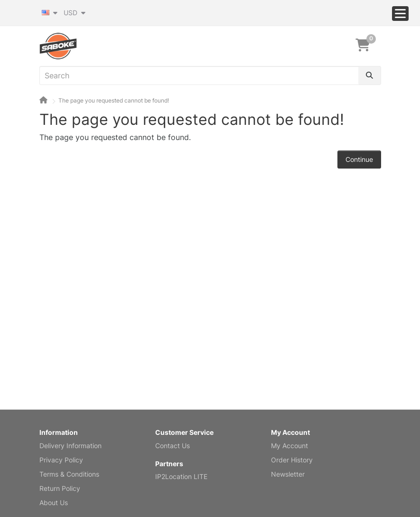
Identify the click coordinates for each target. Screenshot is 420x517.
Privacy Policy (61, 460)
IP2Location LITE (181, 476)
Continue (359, 159)
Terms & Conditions (69, 474)
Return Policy (60, 488)
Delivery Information (70, 446)
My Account (289, 446)
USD (75, 13)
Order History (292, 460)
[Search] (369, 75)
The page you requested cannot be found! (114, 100)
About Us (54, 503)
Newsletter (288, 474)
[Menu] (400, 14)
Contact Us (173, 446)
